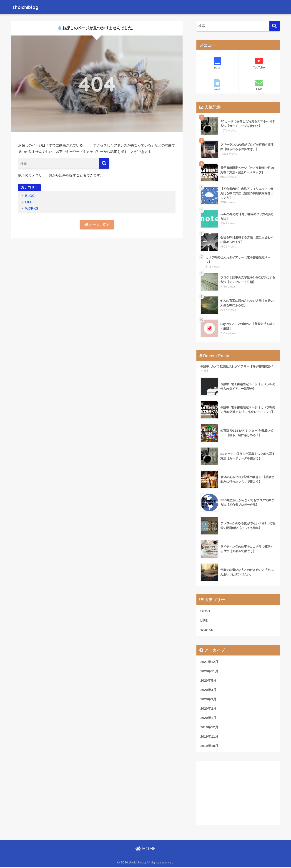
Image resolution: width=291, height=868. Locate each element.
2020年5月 (208, 681)
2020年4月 (208, 690)
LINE (259, 85)
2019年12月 (209, 728)
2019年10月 (209, 747)
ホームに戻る (97, 225)
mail (217, 85)
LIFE (29, 202)
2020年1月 (208, 719)
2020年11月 (209, 672)
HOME (146, 849)
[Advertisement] (238, 794)
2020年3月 (208, 700)
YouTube (259, 63)
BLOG (30, 196)
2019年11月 (209, 737)
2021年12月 (209, 662)
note (217, 63)
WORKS (32, 208)
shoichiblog (28, 7)
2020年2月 (208, 709)
